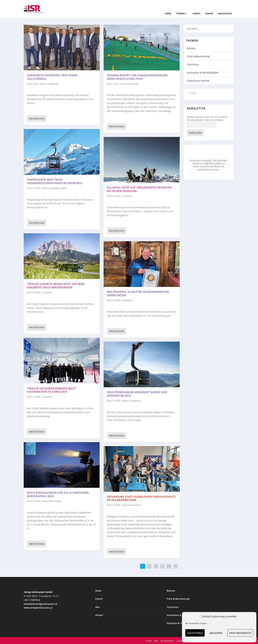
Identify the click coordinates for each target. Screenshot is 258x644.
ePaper (209, 13)
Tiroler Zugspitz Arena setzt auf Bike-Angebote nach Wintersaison (56, 285)
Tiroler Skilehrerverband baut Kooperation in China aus (51, 390)
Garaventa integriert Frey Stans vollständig (52, 77)
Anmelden (195, 132)
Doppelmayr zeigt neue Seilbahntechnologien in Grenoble (55, 181)
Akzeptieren (195, 633)
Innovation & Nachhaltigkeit (203, 72)
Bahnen (44, 83)
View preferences (240, 633)
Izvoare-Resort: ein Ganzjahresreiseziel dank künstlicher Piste (138, 77)
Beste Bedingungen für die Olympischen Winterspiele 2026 (58, 494)
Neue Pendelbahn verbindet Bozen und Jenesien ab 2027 (137, 394)
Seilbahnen (53, 83)
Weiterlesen (37, 118)
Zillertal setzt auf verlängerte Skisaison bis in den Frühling (139, 189)
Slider (64, 188)
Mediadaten (225, 13)
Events (196, 13)
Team (148, 640)
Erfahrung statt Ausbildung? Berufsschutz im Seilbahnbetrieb (141, 498)
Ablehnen (216, 633)
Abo (97, 607)
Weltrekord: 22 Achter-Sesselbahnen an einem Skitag (138, 293)
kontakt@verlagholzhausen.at (41, 604)
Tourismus (47, 292)
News (168, 13)
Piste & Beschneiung (52, 501)
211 (169, 566)
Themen (180, 13)
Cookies (181, 640)
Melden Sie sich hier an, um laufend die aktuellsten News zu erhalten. (207, 118)
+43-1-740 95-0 (32, 600)
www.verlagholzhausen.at (38, 607)
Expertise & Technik (131, 505)
